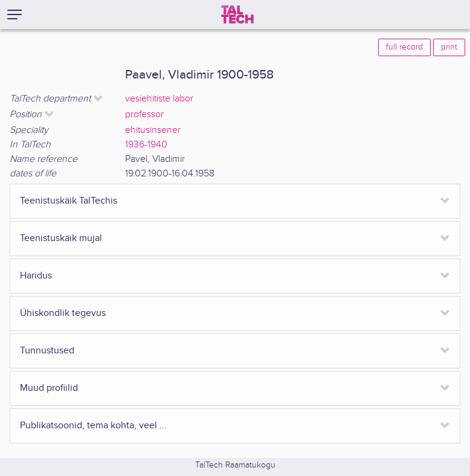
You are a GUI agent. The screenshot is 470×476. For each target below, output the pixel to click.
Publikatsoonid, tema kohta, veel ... (93, 426)
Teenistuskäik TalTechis (69, 201)
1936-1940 (146, 145)
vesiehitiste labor (159, 99)
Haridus (36, 276)
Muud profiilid (49, 388)
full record (404, 47)
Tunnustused (47, 351)
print (449, 47)
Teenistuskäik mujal (61, 238)
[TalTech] (237, 14)
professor (144, 114)
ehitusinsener (153, 130)
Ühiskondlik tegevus (63, 313)
